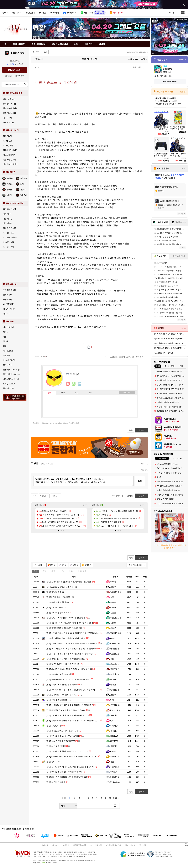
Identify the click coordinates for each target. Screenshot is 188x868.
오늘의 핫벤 (7, 295)
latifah (113, 638)
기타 (71, 571)
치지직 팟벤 (7, 118)
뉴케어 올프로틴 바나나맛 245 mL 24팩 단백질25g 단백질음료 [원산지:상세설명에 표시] (170, 343)
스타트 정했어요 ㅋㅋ (58, 613)
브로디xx (114, 715)
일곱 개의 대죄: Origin (12, 370)
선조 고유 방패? (55, 746)
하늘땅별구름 (116, 618)
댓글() (141, 67)
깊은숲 (113, 602)
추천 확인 (140, 357)
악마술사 (24, 195)
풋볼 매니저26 (9, 388)
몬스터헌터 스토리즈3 (11, 374)
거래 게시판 (7, 214)
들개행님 (114, 731)
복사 (45, 52)
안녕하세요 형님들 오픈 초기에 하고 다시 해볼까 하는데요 (73, 720)
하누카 (113, 582)
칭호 (90, 393)
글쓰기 (142, 558)
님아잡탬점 (115, 649)
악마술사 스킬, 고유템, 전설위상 (62, 736)
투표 (53, 571)
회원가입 (8, 76)
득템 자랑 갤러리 (9, 160)
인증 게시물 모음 (9, 113)
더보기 (80, 384)
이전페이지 (118, 496)
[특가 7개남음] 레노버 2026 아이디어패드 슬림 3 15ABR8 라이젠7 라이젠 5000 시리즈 (170, 334)
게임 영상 (7, 356)
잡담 (44, 571)
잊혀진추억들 (116, 592)
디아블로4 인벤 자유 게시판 (137, 52)
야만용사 (10, 178)
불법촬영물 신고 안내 (113, 845)
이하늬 (113, 607)
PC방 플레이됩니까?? (58, 597)
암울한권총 (115, 654)
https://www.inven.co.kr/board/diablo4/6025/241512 (61, 423)
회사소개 (45, 845)
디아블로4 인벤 (17, 53)
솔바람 (113, 685)
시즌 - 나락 (9, 242)
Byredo (113, 720)
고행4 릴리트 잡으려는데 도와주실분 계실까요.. (69, 582)
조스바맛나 (115, 664)
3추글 (64, 565)
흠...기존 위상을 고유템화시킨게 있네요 (66, 638)
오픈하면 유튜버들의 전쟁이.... (62, 695)
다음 (115, 798)
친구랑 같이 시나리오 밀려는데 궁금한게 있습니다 (70, 767)
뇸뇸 (112, 659)
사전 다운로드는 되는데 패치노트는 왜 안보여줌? (70, 654)
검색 (25, 84)
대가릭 (113, 679)
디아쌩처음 (115, 777)
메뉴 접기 (127, 393)
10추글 (76, 565)
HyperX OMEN (9, 360)
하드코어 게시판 (9, 155)
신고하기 (121, 357)
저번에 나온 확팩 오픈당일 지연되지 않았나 (67, 751)
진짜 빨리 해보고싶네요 (59, 700)
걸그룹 (6, 341)
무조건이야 (115, 705)
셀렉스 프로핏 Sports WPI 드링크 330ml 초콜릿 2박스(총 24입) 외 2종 (170, 339)
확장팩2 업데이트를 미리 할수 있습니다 (66, 710)
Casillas (113, 751)
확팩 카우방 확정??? (58, 602)
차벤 (5, 337)
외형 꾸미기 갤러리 (10, 164)
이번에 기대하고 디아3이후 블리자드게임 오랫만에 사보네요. (75, 633)
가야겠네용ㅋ (54, 607)
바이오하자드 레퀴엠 (11, 379)
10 (110, 798)
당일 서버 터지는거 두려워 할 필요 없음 (66, 618)
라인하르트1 (115, 767)
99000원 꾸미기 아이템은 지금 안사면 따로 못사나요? (72, 756)
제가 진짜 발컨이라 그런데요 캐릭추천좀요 (67, 777)
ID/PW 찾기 (20, 76)
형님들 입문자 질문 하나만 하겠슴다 (64, 772)
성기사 (9, 195)
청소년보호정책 (96, 845)
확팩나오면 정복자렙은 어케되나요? (64, 628)
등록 (140, 481)
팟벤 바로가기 (8, 327)
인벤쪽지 (68, 384)
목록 (134, 67)
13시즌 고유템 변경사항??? (60, 741)
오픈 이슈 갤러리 (9, 290)
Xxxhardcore (115, 782)
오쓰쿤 (113, 628)
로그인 (172, 13)
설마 (51, 762)
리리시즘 (114, 726)
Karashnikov (115, 710)
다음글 (43, 496)
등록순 (43, 464)
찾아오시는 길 (130, 845)
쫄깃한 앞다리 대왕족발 (164, 353)
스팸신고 (130, 357)
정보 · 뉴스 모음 (9, 99)
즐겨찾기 (88, 565)
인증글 (53, 565)
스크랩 (113, 357)
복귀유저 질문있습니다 (58, 674)
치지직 (6, 332)
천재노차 (114, 772)
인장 (49, 393)
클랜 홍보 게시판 (9, 209)
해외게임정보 (8, 351)
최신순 (50, 464)
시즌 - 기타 (9, 247)
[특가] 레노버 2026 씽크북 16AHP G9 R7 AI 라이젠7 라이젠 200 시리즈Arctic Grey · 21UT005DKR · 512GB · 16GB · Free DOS (170, 348)
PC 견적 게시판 (9, 309)
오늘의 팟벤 (7, 300)
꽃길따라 (38, 59)
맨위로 (130, 496)
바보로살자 (115, 643)
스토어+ (183, 92)
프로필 (63, 393)
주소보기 (36, 52)
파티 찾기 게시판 (9, 228)
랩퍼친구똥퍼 (116, 633)
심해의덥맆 (115, 674)
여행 (5, 346)
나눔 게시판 (7, 219)
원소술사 (10, 190)
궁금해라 (114, 746)
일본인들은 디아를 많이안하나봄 (63, 664)
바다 (112, 700)
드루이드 (24, 178)
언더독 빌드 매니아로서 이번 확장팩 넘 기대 (67, 715)
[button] (59, 531)
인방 (62, 571)
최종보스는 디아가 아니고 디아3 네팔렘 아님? (68, 679)
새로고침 (145, 464)
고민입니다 (53, 726)
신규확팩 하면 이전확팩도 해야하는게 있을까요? (69, 705)
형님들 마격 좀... (56, 592)
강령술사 (10, 184)
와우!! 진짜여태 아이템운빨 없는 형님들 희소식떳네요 (72, 643)
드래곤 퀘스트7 (9, 384)
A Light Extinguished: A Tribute (62, 587)
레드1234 (114, 736)
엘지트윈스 (115, 669)
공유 (107, 357)
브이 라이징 (7, 365)
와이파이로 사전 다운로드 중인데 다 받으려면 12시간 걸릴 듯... (76, 690)
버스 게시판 (7, 223)
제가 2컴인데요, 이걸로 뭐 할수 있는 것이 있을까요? (71, 649)
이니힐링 (74, 384)
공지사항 (142, 845)
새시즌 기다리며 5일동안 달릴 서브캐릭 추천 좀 (69, 669)
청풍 (112, 597)
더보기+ (86, 505)
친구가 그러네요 (56, 782)
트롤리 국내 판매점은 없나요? (61, 685)
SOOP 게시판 (8, 122)
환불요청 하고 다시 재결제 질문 (62, 731)
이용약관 (66, 845)
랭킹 (77, 393)
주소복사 (36, 423)
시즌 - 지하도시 (10, 237)
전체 (35, 571)
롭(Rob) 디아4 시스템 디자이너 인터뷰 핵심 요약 (69, 623)
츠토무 (113, 587)
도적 (22, 184)
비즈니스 (55, 845)
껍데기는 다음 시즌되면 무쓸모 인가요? (66, 659)
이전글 (55, 496)
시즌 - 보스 (9, 233)
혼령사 (23, 190)
